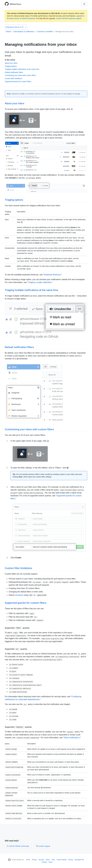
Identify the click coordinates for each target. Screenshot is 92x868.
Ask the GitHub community (18, 846)
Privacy (34, 860)
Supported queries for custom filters (18, 81)
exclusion (19, 595)
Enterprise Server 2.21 (16, 27)
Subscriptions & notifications (24, 32)
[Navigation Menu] (84, 4)
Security (41, 860)
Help (53, 860)
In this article (10, 60)
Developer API (79, 860)
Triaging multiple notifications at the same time (22, 69)
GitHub (8, 32)
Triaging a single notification (40, 282)
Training (44, 862)
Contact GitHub (61, 860)
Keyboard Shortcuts (52, 275)
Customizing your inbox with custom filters (20, 75)
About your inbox (11, 63)
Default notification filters (14, 72)
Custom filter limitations (13, 78)
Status (48, 860)
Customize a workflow (45, 32)
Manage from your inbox (65, 32)
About (50, 862)
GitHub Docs (15, 4)
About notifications (72, 738)
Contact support (43, 846)
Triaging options (11, 66)
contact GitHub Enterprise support (69, 18)
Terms (28, 860)
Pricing (70, 860)
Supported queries (17, 628)
